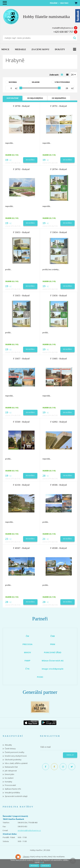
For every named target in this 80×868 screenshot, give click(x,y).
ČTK (27, 669)
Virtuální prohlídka (12, 793)
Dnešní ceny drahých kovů (16, 756)
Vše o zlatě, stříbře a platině (16, 763)
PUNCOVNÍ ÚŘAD (53, 652)
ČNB (53, 636)
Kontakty (8, 782)
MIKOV (28, 652)
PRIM (53, 644)
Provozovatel (10, 785)
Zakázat (46, 866)
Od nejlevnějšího (35, 98)
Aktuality (8, 745)
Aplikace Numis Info (13, 789)
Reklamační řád (11, 767)
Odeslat (70, 755)
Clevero (22, 857)
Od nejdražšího (59, 98)
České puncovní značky (15, 752)
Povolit (34, 866)
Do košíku (30, 160)
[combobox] (74, 75)
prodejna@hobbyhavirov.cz (29, 830)
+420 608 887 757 (63, 32)
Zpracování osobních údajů (16, 796)
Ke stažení (9, 778)
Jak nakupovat (11, 771)
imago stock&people (53, 669)
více (42, 862)
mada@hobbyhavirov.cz (63, 28)
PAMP (27, 661)
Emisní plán (9, 774)
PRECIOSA (27, 644)
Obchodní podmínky (13, 760)
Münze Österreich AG (53, 661)
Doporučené (13, 98)
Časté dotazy (10, 749)
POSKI (40, 677)
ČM (27, 636)
